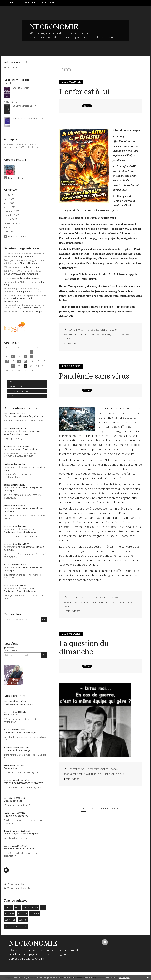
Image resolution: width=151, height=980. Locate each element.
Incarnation (32, 267)
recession (22, 913)
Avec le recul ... (11, 312)
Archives (29, 3)
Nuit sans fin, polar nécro (32, 416)
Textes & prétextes (29, 278)
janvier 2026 (9, 207)
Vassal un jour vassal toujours (21, 834)
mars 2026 (9, 199)
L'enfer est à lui (13, 801)
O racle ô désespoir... (16, 816)
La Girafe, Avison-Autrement (23, 274)
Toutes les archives (18, 236)
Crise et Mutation (16, 386)
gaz (120, 602)
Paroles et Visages (33, 312)
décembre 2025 (11, 211)
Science (11, 396)
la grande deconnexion (19, 391)
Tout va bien (30, 449)
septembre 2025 (12, 223)
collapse (128, 602)
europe (95, 774)
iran (87, 335)
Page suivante (109, 809)
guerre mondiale (108, 774)
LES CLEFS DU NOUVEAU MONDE (23, 783)
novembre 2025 (11, 215)
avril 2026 (8, 195)
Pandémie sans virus (94, 376)
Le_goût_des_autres (30, 292)
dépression (10, 920)
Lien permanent (74, 330)
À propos (48, 3)
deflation (23, 920)
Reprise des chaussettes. (18, 431)
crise (17, 907)
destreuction (118, 335)
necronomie (11, 449)
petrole (114, 602)
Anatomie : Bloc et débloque (20, 532)
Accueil (11, 3)
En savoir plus (124, 978)
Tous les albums (16, 178)
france (87, 774)
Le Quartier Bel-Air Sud (29, 308)
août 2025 (9, 227)
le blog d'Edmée (24, 256)
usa (98, 602)
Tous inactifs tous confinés (20, 849)
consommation (30, 907)
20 (13, 366)
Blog (10, 382)
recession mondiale (100, 335)
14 (19, 361)
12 (7, 361)
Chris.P (8, 416)
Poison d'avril (12, 768)
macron (8, 907)
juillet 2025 (9, 231)
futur (43, 907)
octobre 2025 (10, 219)
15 (25, 361)
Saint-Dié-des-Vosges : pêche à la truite (24, 271)
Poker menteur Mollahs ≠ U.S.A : (20, 282)
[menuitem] (12, 3)
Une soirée (10, 278)
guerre (80, 335)
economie (9, 913)
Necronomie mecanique (18, 750)
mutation (34, 913)
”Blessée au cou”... (13, 267)
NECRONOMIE (54, 27)
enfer (73, 335)
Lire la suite (34, 147)
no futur (69, 606)
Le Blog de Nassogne (28, 263)
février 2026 (9, 203)
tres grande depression (16, 926)
